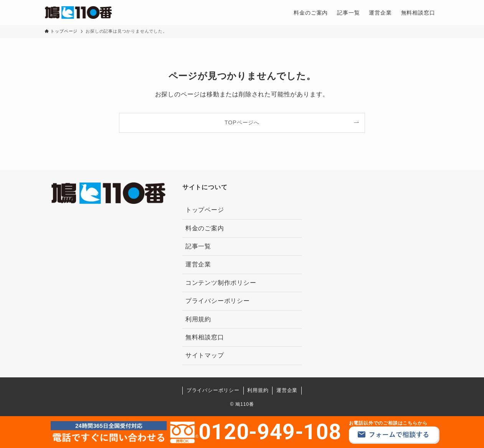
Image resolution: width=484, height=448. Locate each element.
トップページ (205, 210)
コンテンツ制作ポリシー (221, 283)
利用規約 (198, 319)
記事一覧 (198, 246)
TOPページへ (242, 122)
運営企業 (198, 264)
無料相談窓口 (205, 337)
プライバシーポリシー (218, 301)
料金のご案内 (205, 228)
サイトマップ (205, 355)
